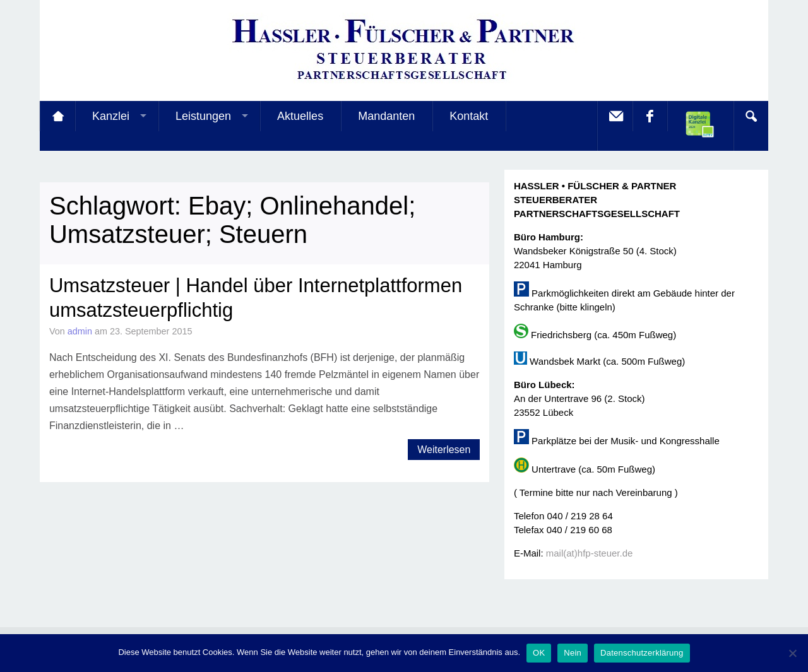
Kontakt (469, 116)
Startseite (57, 116)
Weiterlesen (444, 450)
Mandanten (386, 116)
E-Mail (615, 116)
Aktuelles (300, 116)
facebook (650, 116)
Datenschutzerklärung (642, 653)
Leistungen (203, 116)
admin (80, 331)
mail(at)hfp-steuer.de (590, 553)
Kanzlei (111, 116)
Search (751, 116)
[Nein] (792, 653)
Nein (573, 653)
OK (539, 653)
